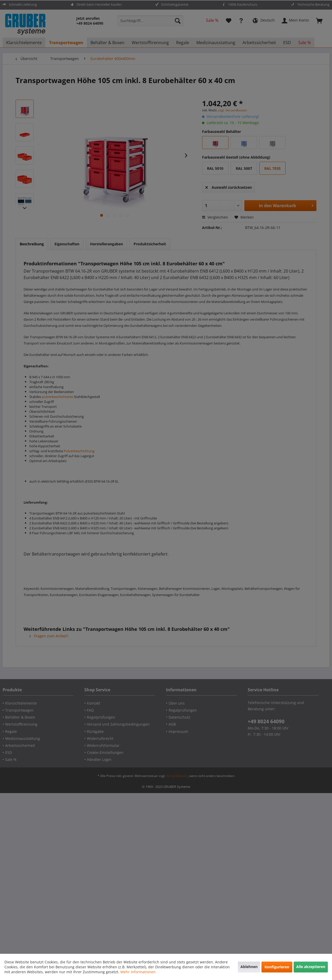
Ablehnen (249, 967)
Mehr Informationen (138, 972)
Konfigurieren (277, 967)
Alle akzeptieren (311, 967)
